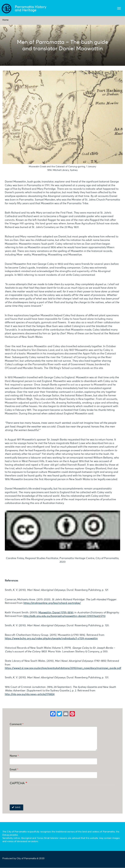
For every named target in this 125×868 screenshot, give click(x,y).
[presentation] (34, 795)
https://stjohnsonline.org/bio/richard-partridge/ (52, 603)
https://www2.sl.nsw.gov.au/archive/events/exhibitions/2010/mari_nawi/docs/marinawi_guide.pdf (63, 668)
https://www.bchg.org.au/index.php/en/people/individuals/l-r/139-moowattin (51, 638)
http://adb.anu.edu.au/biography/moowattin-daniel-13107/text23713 (64, 616)
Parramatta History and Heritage (31, 8)
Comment (16, 724)
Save (16, 807)
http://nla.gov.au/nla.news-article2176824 (30, 694)
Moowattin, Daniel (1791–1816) (56, 612)
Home (5, 20)
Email (13, 769)
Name (13, 756)
